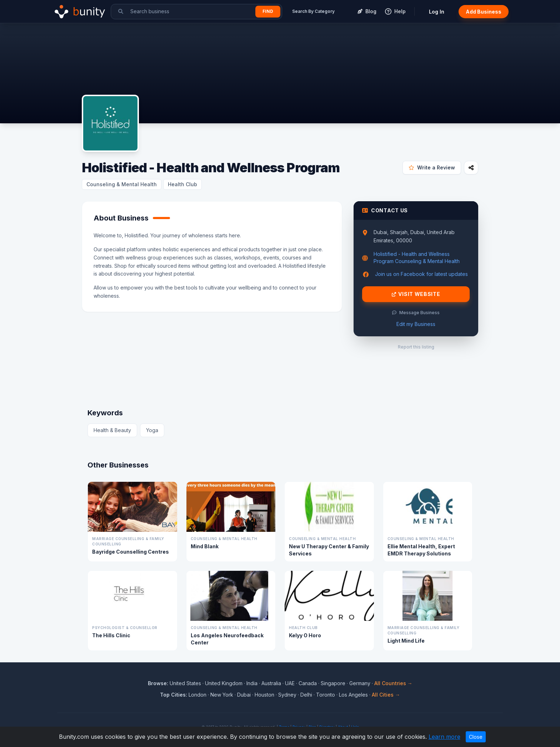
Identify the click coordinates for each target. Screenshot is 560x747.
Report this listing (416, 347)
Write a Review (432, 167)
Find (268, 11)
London (197, 695)
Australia (271, 683)
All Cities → (386, 695)
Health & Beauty (112, 430)
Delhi (306, 695)
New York (222, 695)
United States (185, 683)
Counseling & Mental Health (122, 184)
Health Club (182, 184)
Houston (264, 695)
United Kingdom (224, 683)
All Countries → (393, 683)
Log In (437, 12)
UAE (290, 683)
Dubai (244, 695)
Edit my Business (416, 324)
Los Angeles (353, 695)
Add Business (484, 12)
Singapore (333, 683)
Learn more (444, 737)
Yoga (152, 430)
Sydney (287, 695)
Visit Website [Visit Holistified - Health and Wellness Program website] (416, 294)
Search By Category (313, 11)
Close (476, 737)
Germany (360, 683)
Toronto (326, 695)
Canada (308, 683)
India (252, 683)
